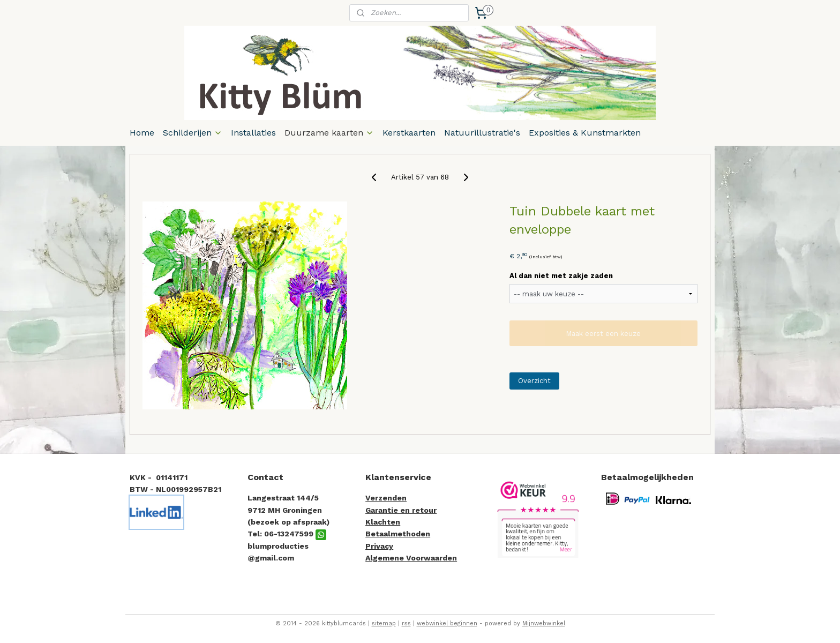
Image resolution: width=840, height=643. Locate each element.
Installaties (253, 133)
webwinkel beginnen (447, 623)
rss (406, 623)
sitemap (384, 623)
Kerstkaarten (409, 133)
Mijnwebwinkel (544, 623)
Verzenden (386, 498)
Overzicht (534, 381)
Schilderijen (193, 133)
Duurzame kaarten (329, 133)
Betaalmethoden (398, 534)
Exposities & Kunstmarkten (585, 133)
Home (142, 133)
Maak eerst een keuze (603, 334)
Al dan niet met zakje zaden (561, 276)
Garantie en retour (401, 510)
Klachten (383, 522)
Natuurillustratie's (482, 133)
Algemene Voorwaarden (411, 558)
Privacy (379, 546)
